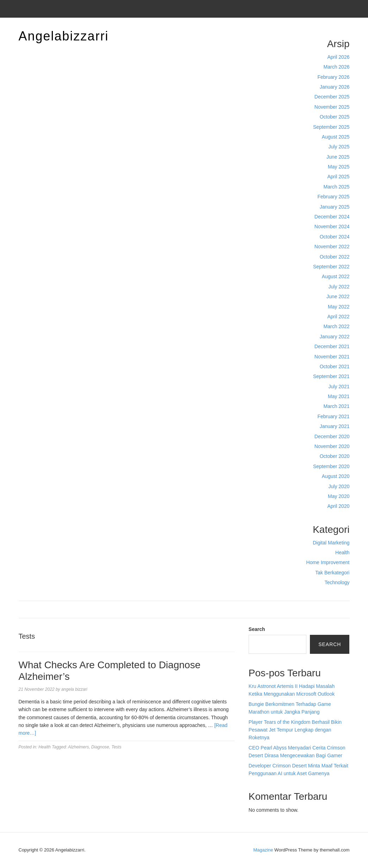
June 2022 (338, 296)
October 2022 (335, 257)
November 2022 (332, 247)
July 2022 (339, 287)
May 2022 (339, 307)
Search (257, 629)
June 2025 (338, 157)
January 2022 (335, 337)
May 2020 (339, 496)
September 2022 (331, 267)
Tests (116, 747)
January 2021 (335, 426)
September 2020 (331, 466)
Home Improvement (328, 562)
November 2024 (332, 226)
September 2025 (331, 127)
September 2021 (331, 376)
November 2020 (332, 446)
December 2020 (332, 436)
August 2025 (336, 137)
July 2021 (339, 387)
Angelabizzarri (64, 36)
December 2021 (332, 346)
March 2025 (337, 187)
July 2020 (339, 486)
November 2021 (332, 357)
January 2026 (335, 87)
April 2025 (338, 177)
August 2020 (336, 476)
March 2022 (337, 326)
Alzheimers (78, 747)
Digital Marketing (331, 543)
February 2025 (333, 197)
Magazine (263, 850)
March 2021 (337, 406)
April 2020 (338, 506)
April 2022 (338, 317)
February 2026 (333, 77)
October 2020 (335, 456)
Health (342, 553)
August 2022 (336, 276)
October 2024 (335, 237)
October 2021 (335, 366)
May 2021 (339, 396)
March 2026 (337, 67)
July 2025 (339, 147)
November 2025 (332, 107)
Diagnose (100, 747)
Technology (337, 582)
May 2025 (339, 167)
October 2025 (335, 117)
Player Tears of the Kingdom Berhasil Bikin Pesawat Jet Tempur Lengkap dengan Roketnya (295, 730)
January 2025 (335, 207)
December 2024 (332, 217)
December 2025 (332, 97)
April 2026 (338, 57)
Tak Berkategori (332, 573)
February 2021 (333, 416)
